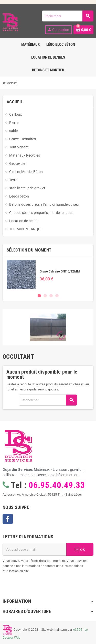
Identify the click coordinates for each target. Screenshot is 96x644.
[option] (48, 274)
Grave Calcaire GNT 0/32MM (60, 271)
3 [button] (51, 296)
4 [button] (57, 296)
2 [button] (45, 296)
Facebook (8, 519)
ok (80, 549)
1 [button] (39, 296)
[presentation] (44, 587)
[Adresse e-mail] (34, 549)
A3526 (78, 630)
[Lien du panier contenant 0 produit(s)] (83, 30)
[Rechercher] (67, 16)
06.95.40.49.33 (57, 485)
